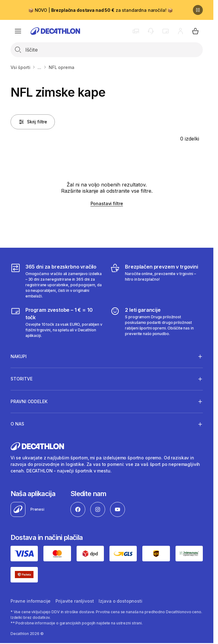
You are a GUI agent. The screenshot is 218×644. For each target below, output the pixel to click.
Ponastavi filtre (107, 203)
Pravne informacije (31, 601)
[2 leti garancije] (156, 322)
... (39, 67)
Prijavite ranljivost (75, 601)
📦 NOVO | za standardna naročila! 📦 (100, 10)
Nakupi (19, 356)
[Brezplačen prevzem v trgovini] (156, 281)
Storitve (22, 379)
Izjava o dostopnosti (120, 601)
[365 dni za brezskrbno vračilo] (57, 281)
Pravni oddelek (29, 401)
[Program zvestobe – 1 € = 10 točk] (57, 322)
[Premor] (198, 10)
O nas (17, 424)
